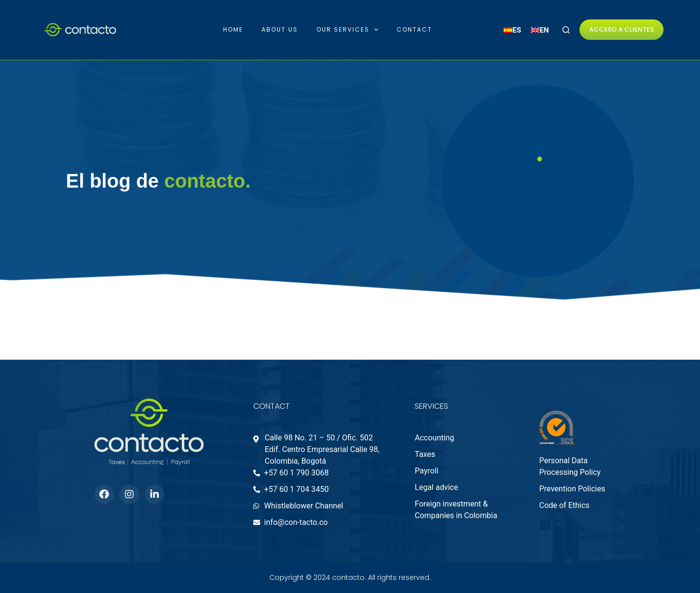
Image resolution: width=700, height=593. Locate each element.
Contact (414, 29)
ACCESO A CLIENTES (621, 29)
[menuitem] (512, 30)
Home (233, 29)
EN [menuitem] (544, 30)
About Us (280, 29)
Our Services (349, 30)
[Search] (566, 30)
